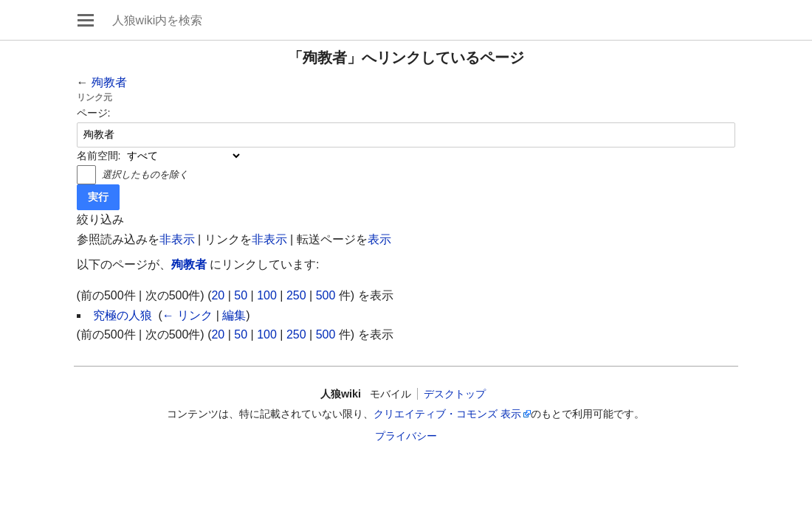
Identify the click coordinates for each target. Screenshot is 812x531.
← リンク (187, 315)
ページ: (94, 113)
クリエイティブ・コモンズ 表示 (447, 414)
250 (296, 295)
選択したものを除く (145, 174)
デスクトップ (455, 394)
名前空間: (99, 156)
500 (326, 295)
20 (218, 295)
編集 (234, 315)
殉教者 (109, 82)
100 (267, 295)
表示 (379, 239)
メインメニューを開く (86, 20)
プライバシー (406, 436)
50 (241, 295)
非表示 (177, 239)
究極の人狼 (123, 315)
